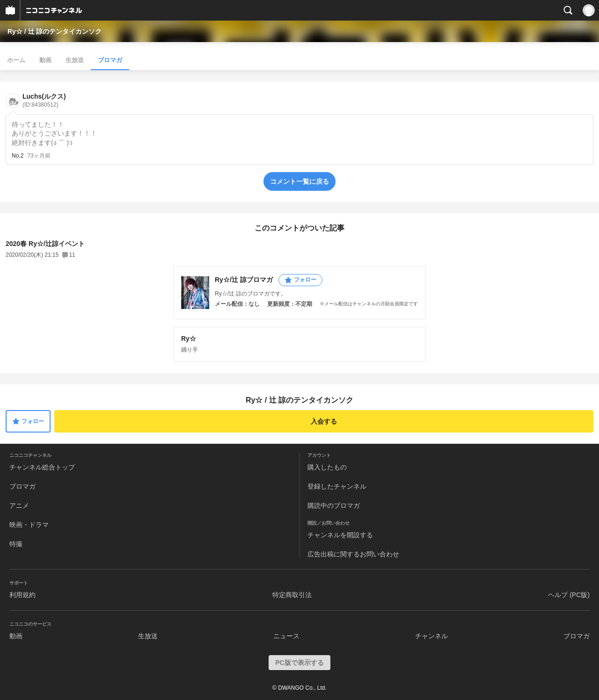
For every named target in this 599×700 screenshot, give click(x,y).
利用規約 (22, 595)
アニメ (19, 505)
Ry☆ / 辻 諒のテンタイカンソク (55, 31)
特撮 (16, 544)
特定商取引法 (292, 595)
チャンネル (431, 636)
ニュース (286, 636)
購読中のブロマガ (334, 505)
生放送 (75, 60)
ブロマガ (110, 60)
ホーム (16, 60)
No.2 (18, 156)
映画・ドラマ (29, 525)
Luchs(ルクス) (44, 100)
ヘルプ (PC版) (569, 595)
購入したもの (327, 467)
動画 (45, 60)
